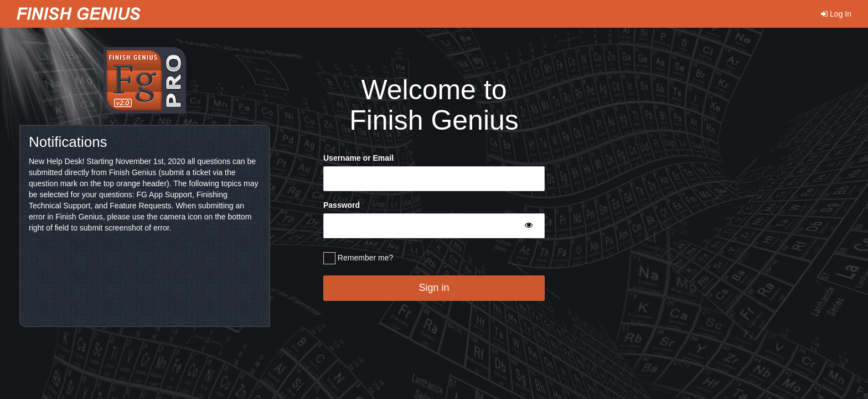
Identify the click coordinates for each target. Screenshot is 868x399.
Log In (836, 14)
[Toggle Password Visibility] (529, 225)
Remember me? (358, 258)
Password (342, 205)
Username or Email (358, 158)
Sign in (434, 288)
